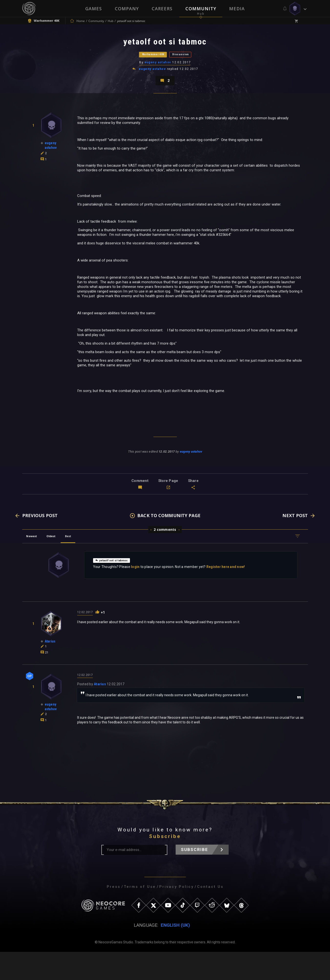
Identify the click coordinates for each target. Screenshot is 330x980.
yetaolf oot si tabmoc (116, 587)
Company (127, 9)
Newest (35, 563)
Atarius (100, 712)
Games (93, 9)
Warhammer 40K (144, 65)
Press (114, 915)
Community (201, 9)
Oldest (61, 563)
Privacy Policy (176, 915)
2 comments (165, 557)
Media (237, 9)
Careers (162, 9)
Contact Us (210, 915)
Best (85, 563)
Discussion (193, 65)
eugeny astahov (158, 77)
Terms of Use (140, 915)
